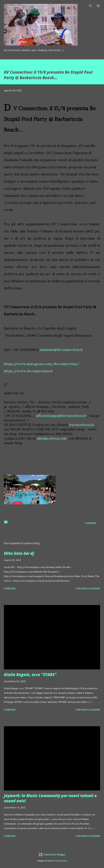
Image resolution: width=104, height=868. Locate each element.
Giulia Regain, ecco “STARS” (30, 675)
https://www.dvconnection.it (28, 371)
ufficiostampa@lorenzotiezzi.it (61, 416)
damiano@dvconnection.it (61, 350)
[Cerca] (90, 6)
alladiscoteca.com (52, 438)
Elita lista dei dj (19, 553)
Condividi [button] (90, 523)
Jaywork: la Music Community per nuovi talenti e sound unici (50, 798)
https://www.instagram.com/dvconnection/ (42, 364)
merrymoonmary (61, 861)
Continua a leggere (88, 588)
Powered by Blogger (52, 854)
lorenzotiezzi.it (82, 425)
